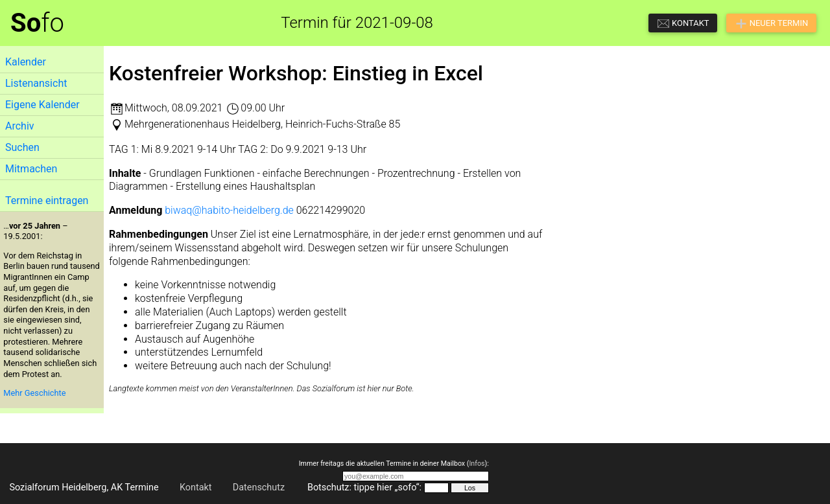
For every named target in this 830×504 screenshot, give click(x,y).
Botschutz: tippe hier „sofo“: (364, 487)
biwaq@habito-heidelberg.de (229, 210)
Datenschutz (259, 487)
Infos (477, 464)
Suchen (22, 147)
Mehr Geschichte (34, 393)
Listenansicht (36, 83)
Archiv (20, 126)
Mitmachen (31, 169)
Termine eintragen (47, 200)
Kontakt (196, 487)
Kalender (26, 62)
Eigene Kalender (42, 105)
